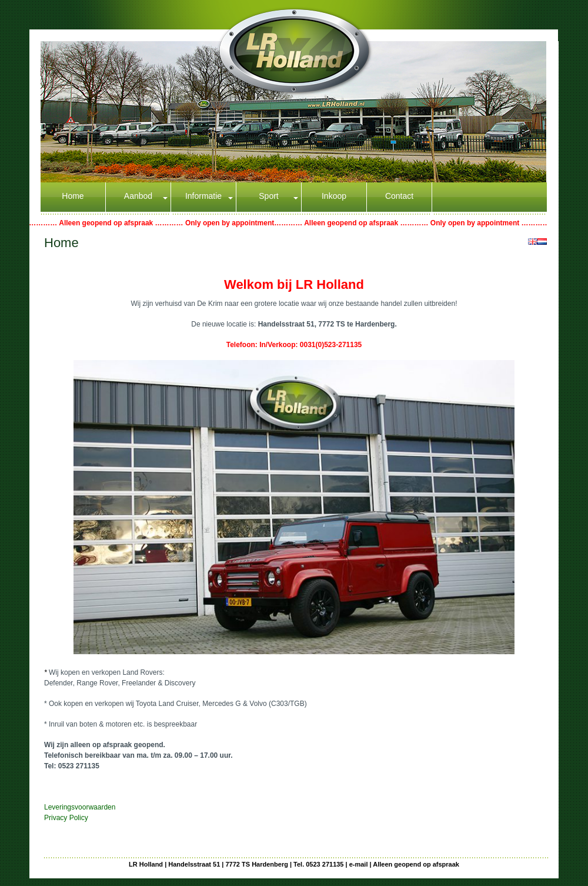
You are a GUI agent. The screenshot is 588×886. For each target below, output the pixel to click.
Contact (399, 196)
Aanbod (138, 196)
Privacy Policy (66, 818)
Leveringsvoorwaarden (80, 807)
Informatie (203, 196)
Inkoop (334, 196)
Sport (268, 196)
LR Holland (146, 864)
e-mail (359, 864)
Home (73, 196)
